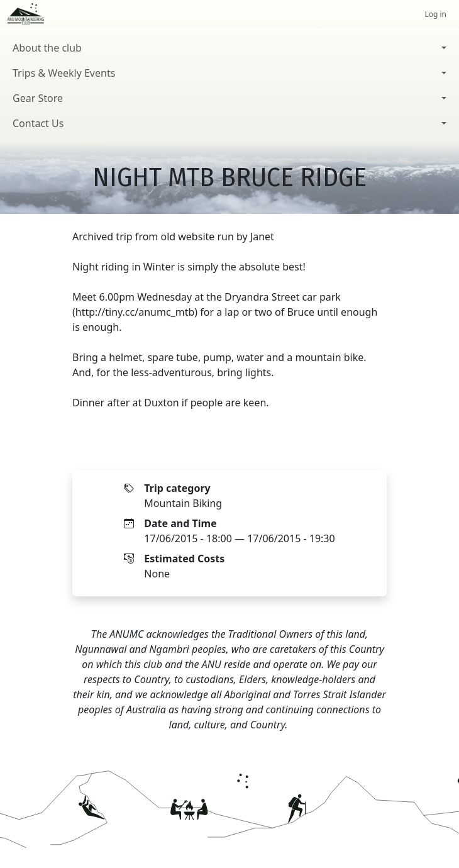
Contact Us (38, 123)
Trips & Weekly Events (64, 73)
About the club (47, 48)
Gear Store (38, 98)
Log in (435, 14)
